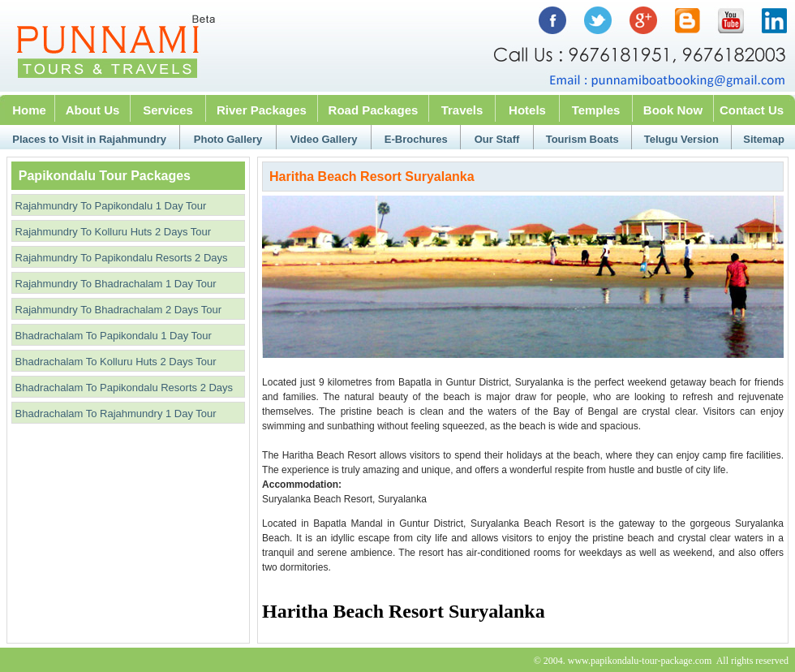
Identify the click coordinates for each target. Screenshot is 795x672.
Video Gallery (324, 139)
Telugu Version (681, 139)
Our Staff (497, 139)
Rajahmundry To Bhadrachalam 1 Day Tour (114, 284)
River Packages (262, 110)
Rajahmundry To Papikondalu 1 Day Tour (109, 206)
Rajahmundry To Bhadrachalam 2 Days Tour (117, 310)
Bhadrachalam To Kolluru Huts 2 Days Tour (114, 362)
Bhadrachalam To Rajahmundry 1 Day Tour (114, 414)
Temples (596, 110)
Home (29, 110)
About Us (93, 110)
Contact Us (752, 110)
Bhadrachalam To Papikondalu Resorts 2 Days (122, 388)
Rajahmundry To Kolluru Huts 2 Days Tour (112, 232)
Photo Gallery (228, 139)
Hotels (527, 110)
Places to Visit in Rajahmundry (89, 139)
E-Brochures (416, 139)
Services (168, 110)
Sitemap (764, 139)
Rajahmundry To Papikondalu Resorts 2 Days (120, 258)
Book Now (673, 110)
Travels (462, 110)
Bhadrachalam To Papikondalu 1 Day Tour (112, 336)
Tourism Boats (582, 139)
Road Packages (374, 110)
